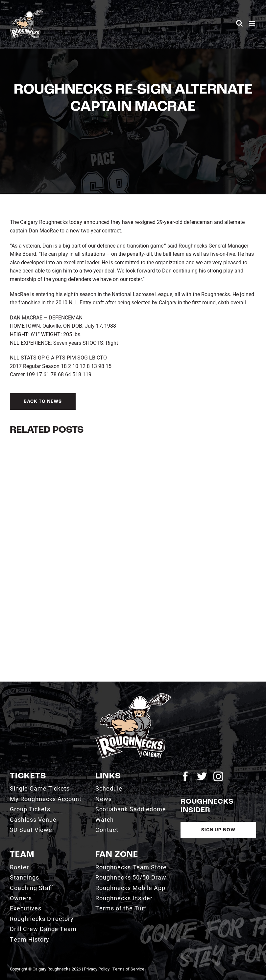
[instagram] (218, 776)
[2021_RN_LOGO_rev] (133, 696)
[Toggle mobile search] (239, 23)
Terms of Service (128, 969)
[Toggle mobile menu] (253, 23)
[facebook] (185, 776)
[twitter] (202, 776)
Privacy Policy (97, 969)
